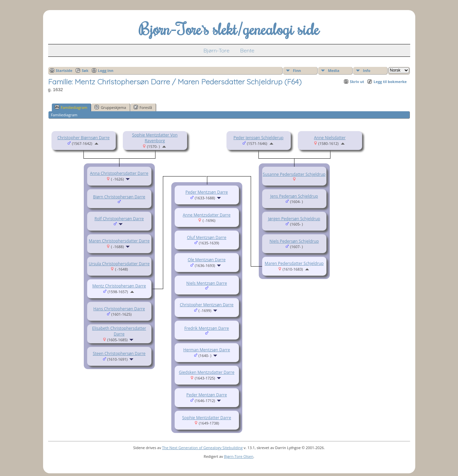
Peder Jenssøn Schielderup (259, 138)
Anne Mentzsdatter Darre (207, 215)
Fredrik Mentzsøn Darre (207, 328)
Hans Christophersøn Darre (119, 309)
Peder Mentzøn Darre (207, 395)
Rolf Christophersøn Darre (119, 219)
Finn (297, 70)
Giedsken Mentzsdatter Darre (207, 372)
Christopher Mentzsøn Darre (207, 305)
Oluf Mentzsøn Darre (206, 237)
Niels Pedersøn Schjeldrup (294, 241)
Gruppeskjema (110, 107)
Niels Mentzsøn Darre (207, 283)
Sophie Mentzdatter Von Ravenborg (155, 138)
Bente (247, 50)
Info (367, 70)
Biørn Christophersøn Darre (119, 197)
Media (334, 70)
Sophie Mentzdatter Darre (206, 418)
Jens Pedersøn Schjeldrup (294, 196)
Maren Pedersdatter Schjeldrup (294, 263)
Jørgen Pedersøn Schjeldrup (294, 219)
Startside (64, 70)
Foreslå (143, 107)
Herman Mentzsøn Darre (207, 350)
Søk (85, 70)
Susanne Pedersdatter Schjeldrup (294, 174)
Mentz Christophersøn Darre (119, 286)
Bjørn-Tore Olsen (239, 456)
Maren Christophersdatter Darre (119, 241)
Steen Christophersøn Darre (119, 353)
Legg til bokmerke (390, 82)
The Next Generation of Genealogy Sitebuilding (203, 448)
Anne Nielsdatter (330, 138)
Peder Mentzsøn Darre (207, 192)
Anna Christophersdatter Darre (119, 173)
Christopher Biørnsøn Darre (83, 138)
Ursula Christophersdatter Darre (119, 264)
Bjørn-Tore (217, 50)
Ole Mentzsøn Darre (207, 260)
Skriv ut (357, 82)
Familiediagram (71, 107)
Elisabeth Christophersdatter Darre (119, 331)
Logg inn (106, 70)
